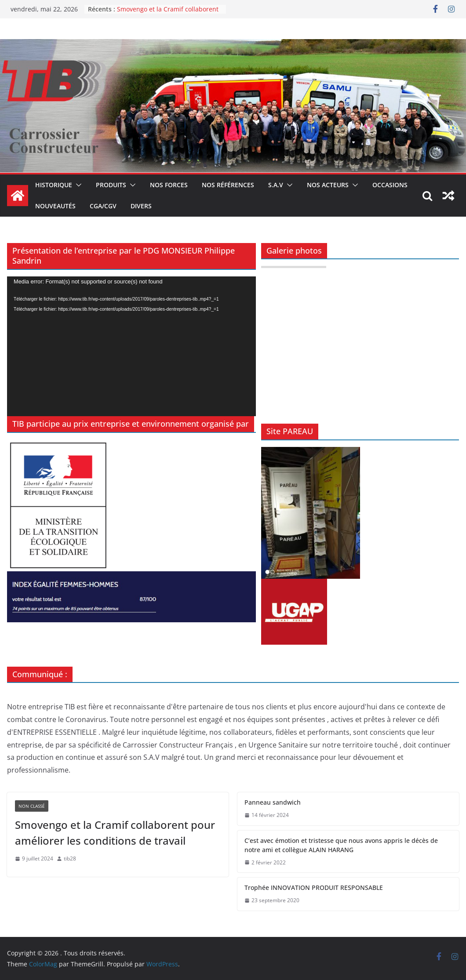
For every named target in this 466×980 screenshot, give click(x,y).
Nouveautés (55, 206)
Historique (54, 185)
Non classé (32, 806)
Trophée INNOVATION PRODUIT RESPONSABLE (314, 887)
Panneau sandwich (273, 802)
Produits (111, 185)
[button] (77, 185)
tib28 (70, 858)
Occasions (390, 185)
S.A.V (276, 185)
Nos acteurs (328, 185)
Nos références (228, 185)
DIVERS (141, 206)
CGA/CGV (103, 206)
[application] (131, 347)
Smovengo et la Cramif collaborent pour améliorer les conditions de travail (115, 833)
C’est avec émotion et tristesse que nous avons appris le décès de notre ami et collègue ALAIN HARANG (341, 845)
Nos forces (169, 185)
